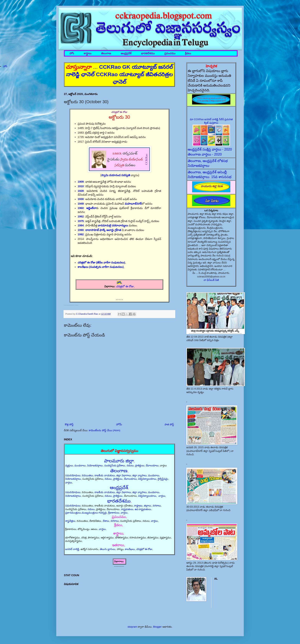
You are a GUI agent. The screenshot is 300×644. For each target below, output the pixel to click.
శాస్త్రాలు (88, 53)
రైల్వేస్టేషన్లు (163, 479)
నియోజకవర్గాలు (95, 465)
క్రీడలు (188, 53)
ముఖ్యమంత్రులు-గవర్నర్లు (94, 513)
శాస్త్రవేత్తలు (70, 521)
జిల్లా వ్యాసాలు (140, 475)
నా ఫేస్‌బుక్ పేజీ (211, 280)
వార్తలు (69, 482)
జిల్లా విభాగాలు (124, 475)
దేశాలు (106, 521)
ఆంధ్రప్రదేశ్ (126, 53)
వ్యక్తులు (69, 465)
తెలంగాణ (106, 53)
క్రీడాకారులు (114, 513)
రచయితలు (88, 475)
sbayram (132, 627)
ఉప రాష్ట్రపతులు (143, 509)
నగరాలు (157, 506)
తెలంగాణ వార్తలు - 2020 (205, 154)
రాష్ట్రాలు (138, 506)
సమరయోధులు (73, 475)
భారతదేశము (148, 53)
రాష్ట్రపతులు (127, 509)
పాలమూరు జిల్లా (119, 461)
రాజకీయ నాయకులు (105, 475)
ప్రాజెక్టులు (140, 465)
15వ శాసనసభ (221, 177)
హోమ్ (119, 424)
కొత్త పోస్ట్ (69, 424)
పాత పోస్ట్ (169, 424)
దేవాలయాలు (152, 465)
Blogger (157, 627)
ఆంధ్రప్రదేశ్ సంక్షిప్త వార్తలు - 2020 (210, 149)
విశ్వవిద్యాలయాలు (147, 479)
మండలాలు (80, 465)
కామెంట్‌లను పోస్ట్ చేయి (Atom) (104, 430)
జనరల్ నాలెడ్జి (72, 549)
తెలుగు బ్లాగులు (108, 549)
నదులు (130, 465)
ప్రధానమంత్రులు (73, 513)
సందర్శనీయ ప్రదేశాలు (115, 465)
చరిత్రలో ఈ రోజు (125, 286)
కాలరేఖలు (130, 549)
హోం (72, 53)
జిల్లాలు (148, 506)
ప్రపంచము (170, 53)
